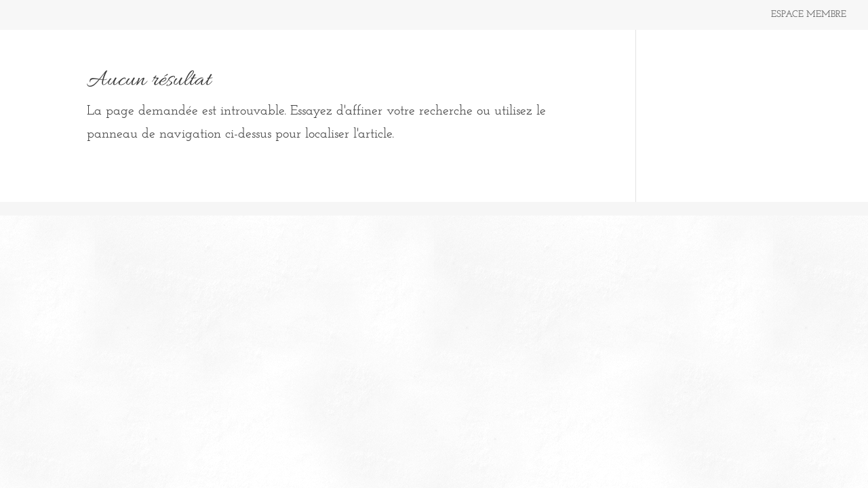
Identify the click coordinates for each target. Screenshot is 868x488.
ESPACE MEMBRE (809, 15)
